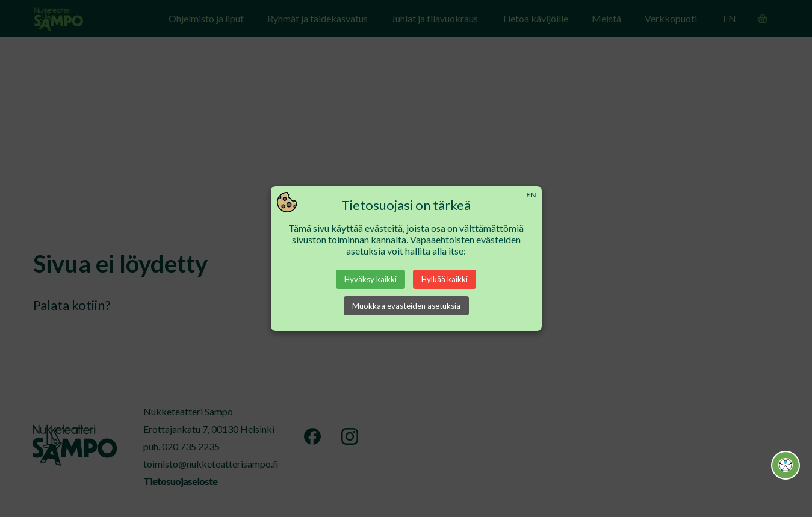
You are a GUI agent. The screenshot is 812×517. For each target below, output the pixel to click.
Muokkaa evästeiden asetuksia (406, 306)
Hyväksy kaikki (370, 279)
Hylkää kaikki (445, 279)
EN (531, 195)
